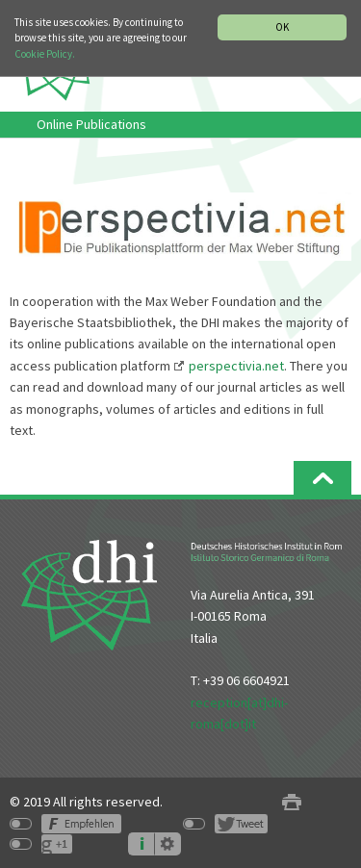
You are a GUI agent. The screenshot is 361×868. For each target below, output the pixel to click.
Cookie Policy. (45, 54)
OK (282, 27)
